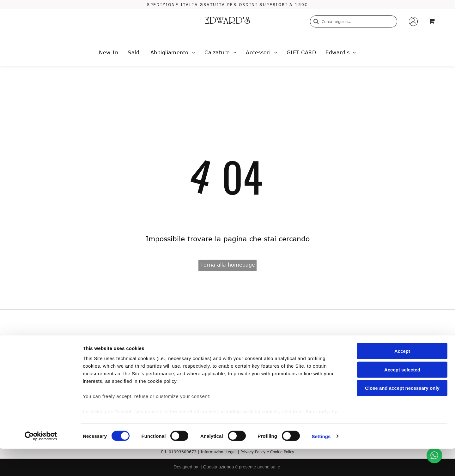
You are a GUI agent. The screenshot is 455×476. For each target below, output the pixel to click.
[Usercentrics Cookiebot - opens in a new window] (41, 464)
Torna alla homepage (228, 265)
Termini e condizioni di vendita (110, 360)
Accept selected (402, 397)
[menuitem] (109, 52)
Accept (402, 379)
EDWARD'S (227, 22)
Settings (321, 464)
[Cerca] (354, 21)
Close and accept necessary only (402, 416)
